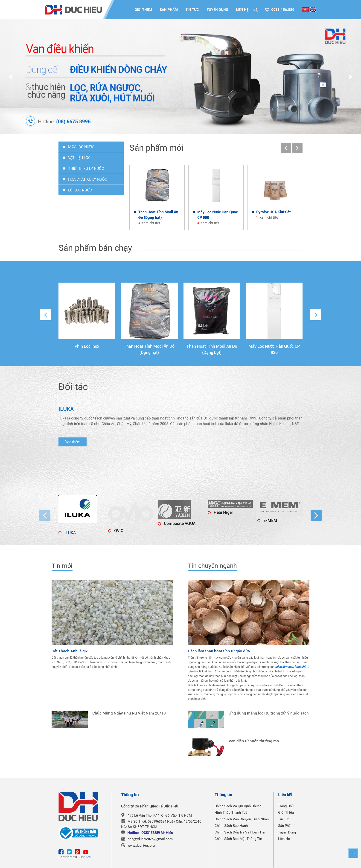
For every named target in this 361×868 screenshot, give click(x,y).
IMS (88, 857)
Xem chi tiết (151, 223)
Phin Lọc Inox (87, 346)
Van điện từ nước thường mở (254, 741)
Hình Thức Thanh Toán (232, 813)
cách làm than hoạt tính (291, 667)
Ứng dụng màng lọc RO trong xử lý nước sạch (269, 713)
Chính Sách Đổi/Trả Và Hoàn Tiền (240, 832)
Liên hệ (242, 10)
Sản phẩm (169, 10)
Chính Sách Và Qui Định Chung (238, 806)
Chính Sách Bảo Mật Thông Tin (238, 839)
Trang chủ (286, 806)
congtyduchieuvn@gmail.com (150, 839)
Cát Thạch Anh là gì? (70, 651)
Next (350, 77)
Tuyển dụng (217, 10)
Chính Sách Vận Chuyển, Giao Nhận (242, 819)
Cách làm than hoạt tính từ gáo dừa (219, 651)
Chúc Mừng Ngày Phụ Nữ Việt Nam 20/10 (129, 713)
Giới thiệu (143, 10)
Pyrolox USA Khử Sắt (274, 212)
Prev (11, 77)
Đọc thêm (73, 442)
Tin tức (192, 10)
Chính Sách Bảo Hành (231, 826)
